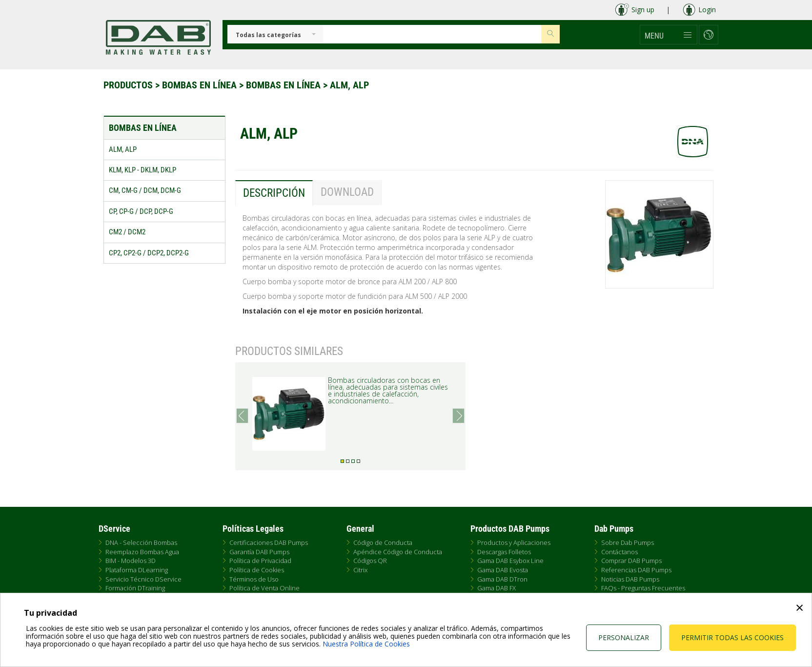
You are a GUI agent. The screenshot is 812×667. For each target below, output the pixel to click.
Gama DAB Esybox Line (510, 561)
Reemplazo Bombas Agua (142, 552)
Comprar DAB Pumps (631, 561)
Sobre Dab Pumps (628, 542)
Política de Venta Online (264, 588)
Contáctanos (619, 552)
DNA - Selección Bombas (141, 542)
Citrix (360, 570)
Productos (129, 85)
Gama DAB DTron (502, 579)
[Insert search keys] (432, 34)
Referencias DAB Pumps (636, 570)
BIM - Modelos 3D (131, 561)
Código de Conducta (383, 542)
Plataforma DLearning (137, 570)
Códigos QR (370, 561)
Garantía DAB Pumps (259, 552)
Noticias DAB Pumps (630, 579)
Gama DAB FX (497, 588)
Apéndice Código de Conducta (398, 552)
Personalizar (624, 637)
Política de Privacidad (260, 561)
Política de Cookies (257, 570)
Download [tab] (347, 192)
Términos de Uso (254, 579)
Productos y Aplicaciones (514, 542)
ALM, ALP (349, 85)
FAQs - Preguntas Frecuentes (643, 588)
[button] (669, 35)
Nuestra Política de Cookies (366, 644)
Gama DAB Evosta (503, 570)
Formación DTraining (135, 588)
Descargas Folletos (504, 552)
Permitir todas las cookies (732, 637)
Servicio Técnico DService (143, 579)
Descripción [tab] (274, 193)
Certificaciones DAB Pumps (269, 542)
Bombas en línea (201, 85)
